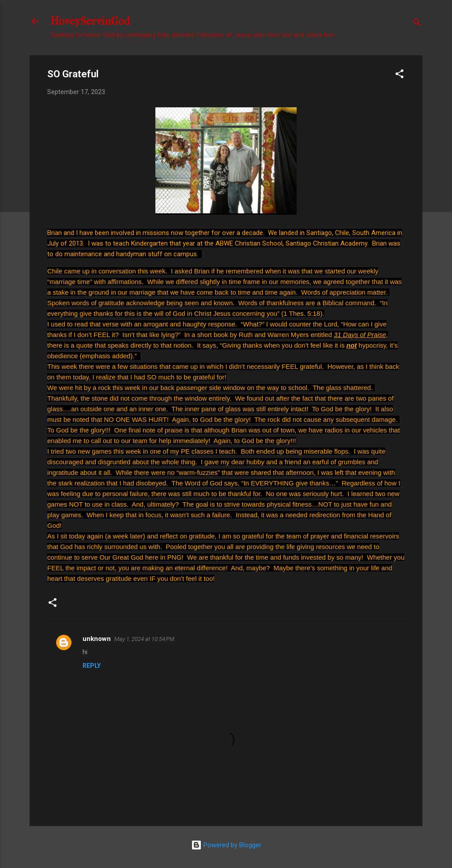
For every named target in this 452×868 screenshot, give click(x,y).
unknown (97, 639)
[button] (399, 75)
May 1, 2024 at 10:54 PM (144, 639)
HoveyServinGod (90, 21)
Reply (92, 666)
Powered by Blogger (226, 845)
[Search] (417, 24)
